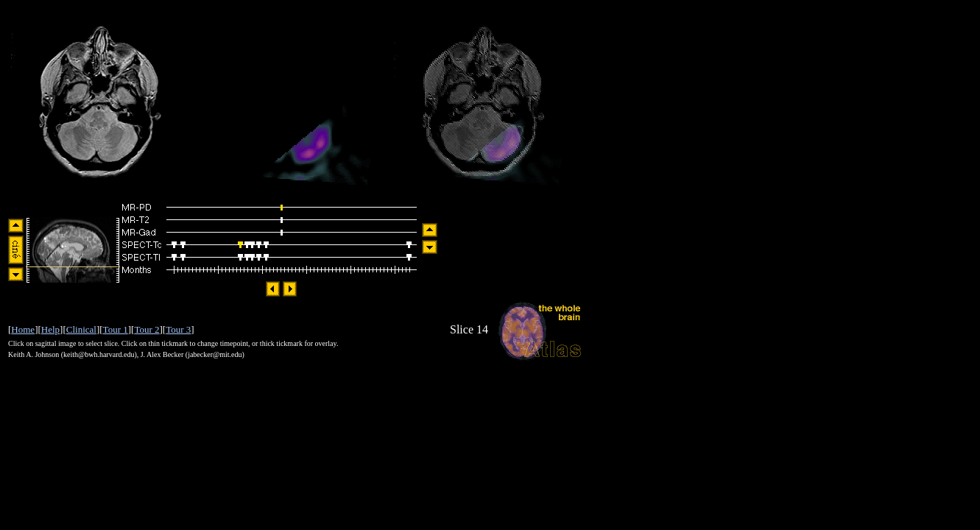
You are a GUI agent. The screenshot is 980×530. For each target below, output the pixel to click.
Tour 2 (147, 329)
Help (50, 329)
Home (23, 329)
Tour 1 (116, 329)
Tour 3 (178, 329)
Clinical (81, 329)
